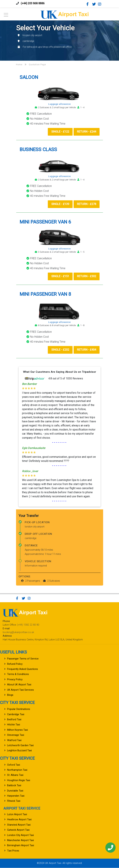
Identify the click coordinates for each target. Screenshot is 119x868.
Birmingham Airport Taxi (21, 846)
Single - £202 (59, 350)
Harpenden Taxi (16, 796)
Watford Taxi (14, 740)
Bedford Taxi (14, 720)
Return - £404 (86, 350)
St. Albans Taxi (15, 775)
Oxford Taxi (14, 765)
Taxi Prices (13, 851)
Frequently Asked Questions (23, 669)
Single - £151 (59, 276)
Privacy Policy (15, 680)
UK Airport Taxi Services (20, 690)
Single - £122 (59, 132)
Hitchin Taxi (14, 725)
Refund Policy (15, 664)
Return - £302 (86, 276)
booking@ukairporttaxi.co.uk (18, 632)
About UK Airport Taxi (19, 685)
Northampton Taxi (17, 770)
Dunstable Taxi (15, 791)
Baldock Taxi (14, 786)
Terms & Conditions (18, 674)
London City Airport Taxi (20, 835)
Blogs (10, 695)
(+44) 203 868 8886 (33, 3)
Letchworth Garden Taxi (20, 746)
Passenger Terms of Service (23, 659)
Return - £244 (86, 132)
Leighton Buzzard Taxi (19, 751)
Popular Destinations (19, 709)
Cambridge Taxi (16, 715)
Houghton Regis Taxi (19, 781)
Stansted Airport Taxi (19, 825)
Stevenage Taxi (16, 735)
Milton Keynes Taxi (17, 730)
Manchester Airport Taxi (20, 840)
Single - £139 (59, 204)
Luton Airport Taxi (17, 815)
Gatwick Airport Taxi (18, 830)
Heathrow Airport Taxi (19, 820)
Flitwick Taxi (14, 801)
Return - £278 (86, 204)
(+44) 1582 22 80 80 (28, 625)
